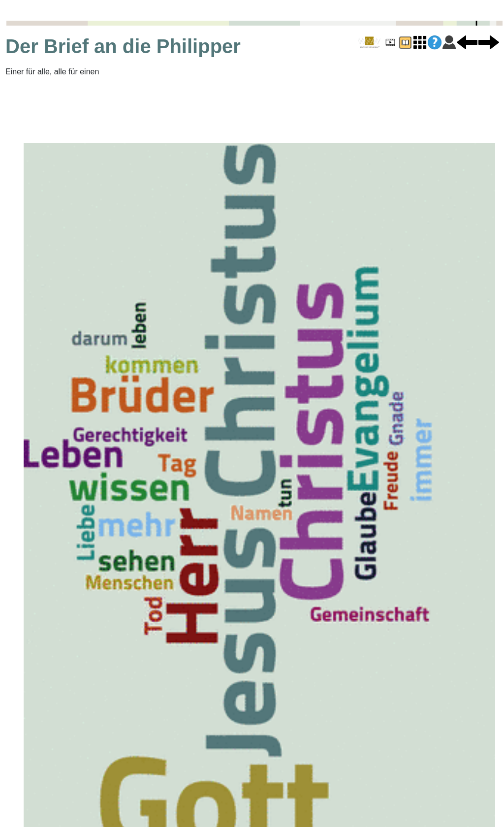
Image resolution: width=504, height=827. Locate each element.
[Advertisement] (130, 110)
